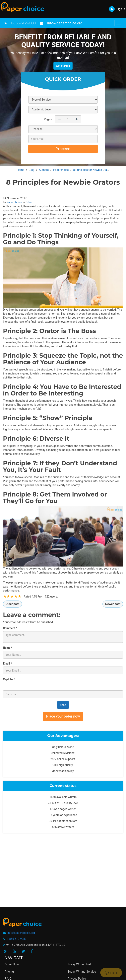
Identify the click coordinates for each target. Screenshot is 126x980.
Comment (10, 628)
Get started (63, 66)
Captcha (9, 679)
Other (29, 202)
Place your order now (63, 716)
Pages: (48, 119)
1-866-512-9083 (23, 23)
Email (7, 664)
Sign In (117, 9)
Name (8, 648)
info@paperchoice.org (21, 933)
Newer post (113, 604)
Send (63, 705)
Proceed (63, 149)
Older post (12, 604)
